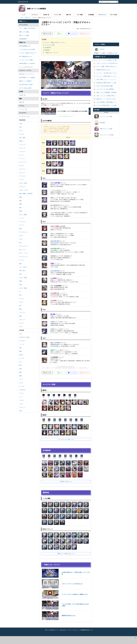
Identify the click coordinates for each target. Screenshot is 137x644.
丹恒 (20, 411)
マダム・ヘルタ (24, 190)
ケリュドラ (22, 145)
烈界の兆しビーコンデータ (27, 74)
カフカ (21, 302)
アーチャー (22, 152)
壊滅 (44, 420)
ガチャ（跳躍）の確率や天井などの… (107, 67)
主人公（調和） (24, 215)
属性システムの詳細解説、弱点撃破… (107, 92)
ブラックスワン (24, 246)
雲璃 (20, 211)
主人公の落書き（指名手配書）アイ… (107, 102)
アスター (22, 400)
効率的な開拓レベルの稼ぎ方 (27, 63)
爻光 (20, 127)
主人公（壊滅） (24, 288)
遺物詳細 (47, 50)
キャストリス (23, 162)
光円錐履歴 (91, 15)
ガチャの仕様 (113, 15)
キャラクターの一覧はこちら (66, 439)
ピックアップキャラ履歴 (26, 60)
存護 (71, 420)
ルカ (20, 362)
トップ (24, 15)
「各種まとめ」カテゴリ (51, 53)
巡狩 (49, 420)
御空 (20, 365)
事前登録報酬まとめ (25, 46)
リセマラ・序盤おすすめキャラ (28, 53)
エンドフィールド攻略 (103, 117)
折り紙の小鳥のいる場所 (26, 85)
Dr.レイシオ (22, 250)
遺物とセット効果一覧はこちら (66, 554)
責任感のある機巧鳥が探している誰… (107, 83)
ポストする (47, 33)
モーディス (22, 169)
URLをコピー (85, 34)
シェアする (72, 34)
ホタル (21, 236)
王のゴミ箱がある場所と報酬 (105, 86)
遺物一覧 (68, 15)
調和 (60, 420)
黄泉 (20, 229)
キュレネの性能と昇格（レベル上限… (107, 105)
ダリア (21, 131)
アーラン (22, 393)
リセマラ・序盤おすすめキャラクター (55, 42)
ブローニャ (22, 320)
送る (60, 34)
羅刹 (20, 309)
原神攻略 (100, 123)
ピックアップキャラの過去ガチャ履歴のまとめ (75, 594)
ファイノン (22, 159)
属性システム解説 (24, 32)
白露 (20, 285)
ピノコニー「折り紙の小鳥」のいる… (107, 73)
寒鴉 (20, 351)
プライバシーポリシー (73, 630)
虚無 (65, 420)
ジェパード (22, 313)
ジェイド (22, 218)
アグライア (22, 187)
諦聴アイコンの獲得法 (25, 81)
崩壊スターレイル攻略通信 (36, 9)
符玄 (20, 274)
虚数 (70, 396)
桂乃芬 (21, 355)
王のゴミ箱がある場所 (25, 88)
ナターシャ (22, 407)
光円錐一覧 (46, 15)
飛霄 (20, 204)
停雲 (20, 369)
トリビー (22, 180)
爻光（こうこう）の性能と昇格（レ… (107, 96)
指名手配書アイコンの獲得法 (27, 78)
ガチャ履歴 (80, 15)
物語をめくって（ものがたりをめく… (107, 99)
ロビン (21, 239)
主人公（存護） (24, 278)
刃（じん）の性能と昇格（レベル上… (107, 76)
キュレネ (22, 134)
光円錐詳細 (48, 48)
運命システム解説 (24, 35)
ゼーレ (21, 327)
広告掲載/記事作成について (87, 630)
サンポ (21, 383)
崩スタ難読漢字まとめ (25, 56)
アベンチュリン (24, 232)
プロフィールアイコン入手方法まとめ (72, 584)
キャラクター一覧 (24, 116)
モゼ (20, 334)
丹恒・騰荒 (22, 138)
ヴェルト (22, 323)
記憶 (82, 420)
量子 (64, 396)
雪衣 (20, 348)
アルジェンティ (24, 257)
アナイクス (22, 176)
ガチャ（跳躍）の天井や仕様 (27, 28)
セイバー (22, 155)
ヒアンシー (22, 173)
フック (21, 379)
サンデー (22, 225)
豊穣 (76, 420)
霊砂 (20, 201)
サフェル (22, 166)
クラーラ (22, 299)
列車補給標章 (23, 39)
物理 (75, 396)
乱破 (20, 197)
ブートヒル (22, 222)
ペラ (20, 397)
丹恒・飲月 (22, 271)
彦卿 (20, 281)
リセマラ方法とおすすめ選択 (27, 49)
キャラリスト (35, 15)
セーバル (22, 386)
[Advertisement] (67, 640)
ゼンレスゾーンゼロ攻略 (104, 135)
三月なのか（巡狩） (25, 337)
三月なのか (22, 390)
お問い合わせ (63, 630)
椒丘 (20, 208)
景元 (20, 295)
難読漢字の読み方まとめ (68, 616)
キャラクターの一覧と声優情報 (105, 89)
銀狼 (20, 316)
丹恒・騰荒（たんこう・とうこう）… (107, 79)
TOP (46, 630)
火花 (20, 124)
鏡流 (20, 264)
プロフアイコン (102, 15)
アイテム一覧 (57, 15)
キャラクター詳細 (49, 45)
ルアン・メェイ (24, 253)
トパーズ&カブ (23, 267)
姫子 (20, 306)
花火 (20, 243)
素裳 (20, 376)
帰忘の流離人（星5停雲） (26, 194)
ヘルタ (21, 404)
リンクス (22, 358)
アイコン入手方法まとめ (26, 67)
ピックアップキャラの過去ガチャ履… (107, 60)
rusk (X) (99, 49)
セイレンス (22, 148)
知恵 (55, 420)
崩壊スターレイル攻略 (103, 129)
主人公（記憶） (24, 183)
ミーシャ (22, 344)
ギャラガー (22, 341)
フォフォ (22, 260)
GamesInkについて (54, 630)
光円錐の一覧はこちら (66, 481)
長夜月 (21, 141)
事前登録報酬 (54, 346)
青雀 (20, 372)
